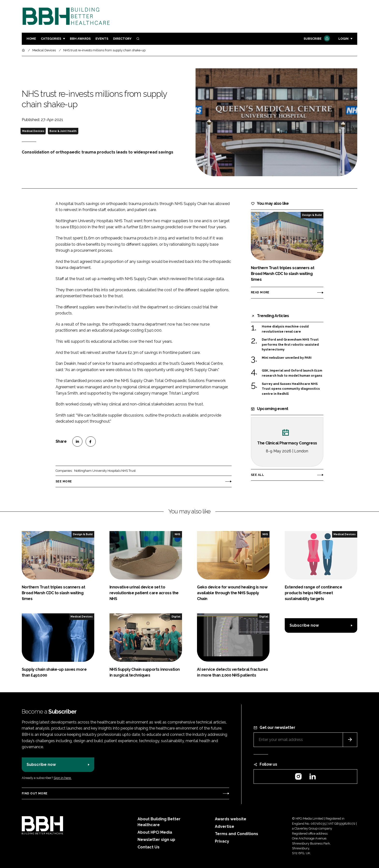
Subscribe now (304, 625)
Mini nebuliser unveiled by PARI (287, 358)
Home (31, 39)
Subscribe (316, 39)
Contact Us (149, 847)
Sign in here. (63, 778)
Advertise (225, 826)
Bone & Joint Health (63, 131)
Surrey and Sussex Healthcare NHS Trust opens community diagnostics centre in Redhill (291, 389)
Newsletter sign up (156, 840)
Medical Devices (33, 131)
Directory (122, 39)
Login (343, 39)
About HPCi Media (155, 832)
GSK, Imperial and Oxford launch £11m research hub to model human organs (292, 373)
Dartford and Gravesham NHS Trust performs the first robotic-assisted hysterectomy (290, 345)
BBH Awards (80, 39)
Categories (51, 39)
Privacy (222, 841)
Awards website (231, 819)
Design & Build (312, 215)
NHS (178, 534)
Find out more (35, 793)
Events (102, 39)
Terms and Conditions (237, 834)
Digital (176, 617)
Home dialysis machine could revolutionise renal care (285, 329)
